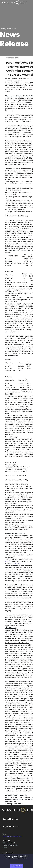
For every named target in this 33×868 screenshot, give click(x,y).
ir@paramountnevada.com (12, 836)
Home (2, 29)
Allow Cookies (17, 866)
